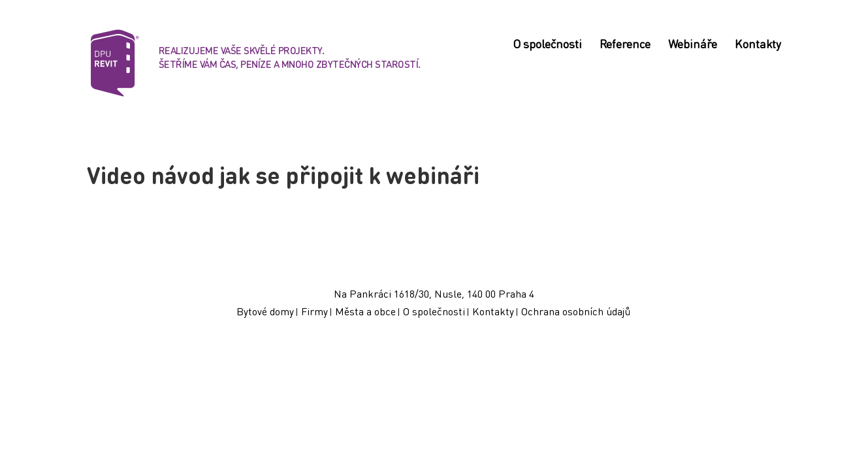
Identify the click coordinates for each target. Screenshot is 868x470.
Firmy (314, 311)
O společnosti (547, 45)
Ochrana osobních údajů (576, 311)
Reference (625, 45)
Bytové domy (265, 311)
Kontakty (758, 45)
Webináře (693, 45)
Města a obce (365, 311)
